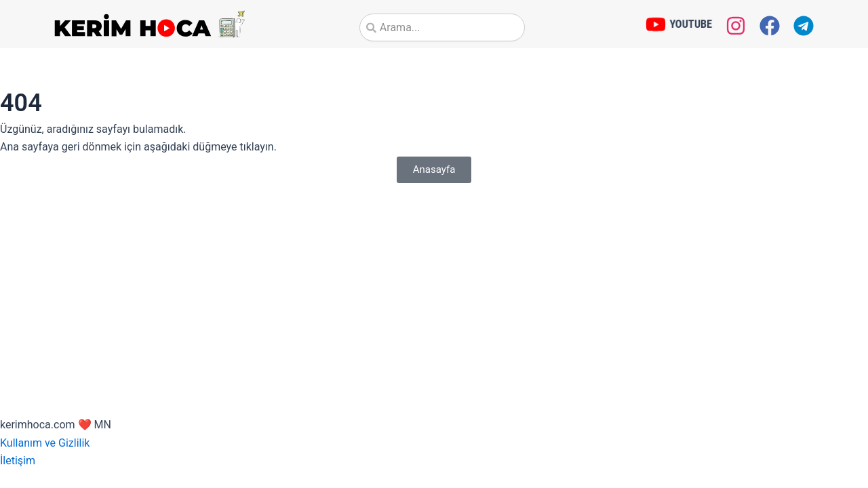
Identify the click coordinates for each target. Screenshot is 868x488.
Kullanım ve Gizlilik (45, 443)
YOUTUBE (691, 23)
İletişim (18, 461)
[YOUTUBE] (656, 24)
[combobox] (442, 27)
